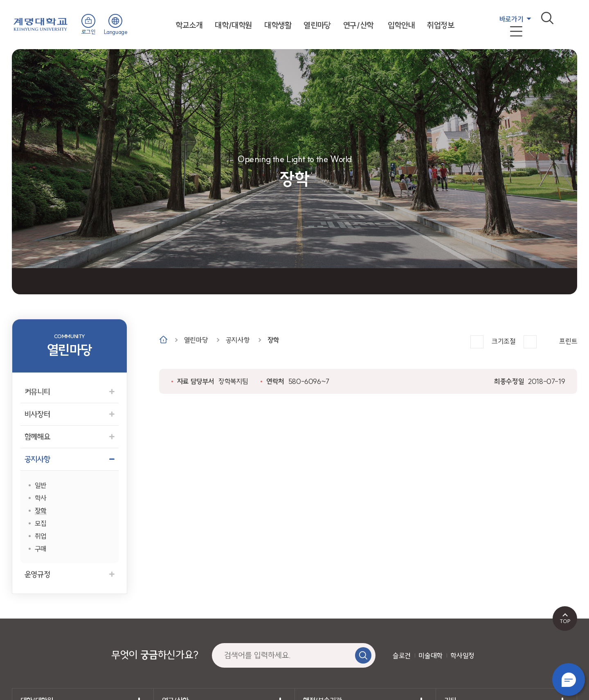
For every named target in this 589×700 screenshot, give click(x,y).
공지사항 (238, 340)
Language (116, 32)
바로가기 (511, 19)
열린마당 (317, 25)
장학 (273, 340)
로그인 (89, 32)
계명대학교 (40, 24)
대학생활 (278, 25)
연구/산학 (358, 25)
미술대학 (430, 656)
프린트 (568, 341)
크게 (477, 342)
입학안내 (401, 25)
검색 (547, 18)
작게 (530, 342)
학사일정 (462, 656)
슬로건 (402, 656)
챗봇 (569, 680)
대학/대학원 (233, 25)
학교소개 (189, 25)
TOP (565, 621)
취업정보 (441, 25)
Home (163, 340)
